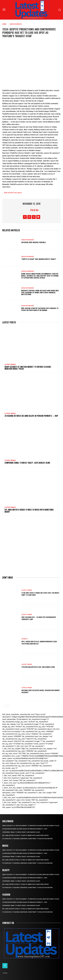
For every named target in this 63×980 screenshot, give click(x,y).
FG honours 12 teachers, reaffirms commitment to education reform (27, 839)
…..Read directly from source (12, 192)
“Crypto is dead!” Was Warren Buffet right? (39, 259)
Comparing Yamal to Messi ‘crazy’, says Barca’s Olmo (27, 463)
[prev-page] (4, 706)
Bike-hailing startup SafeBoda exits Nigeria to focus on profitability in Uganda (40, 309)
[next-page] (8, 706)
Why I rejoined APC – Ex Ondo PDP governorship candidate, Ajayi (39, 618)
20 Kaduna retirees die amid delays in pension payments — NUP (31, 416)
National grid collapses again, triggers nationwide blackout (41, 691)
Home (4, 24)
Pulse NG (34, 210)
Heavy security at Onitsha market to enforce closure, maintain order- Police (28, 368)
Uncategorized (16, 24)
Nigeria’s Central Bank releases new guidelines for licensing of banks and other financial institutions (40, 292)
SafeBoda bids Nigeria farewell (34, 242)
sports (25, 639)
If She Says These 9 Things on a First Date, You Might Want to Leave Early (40, 594)
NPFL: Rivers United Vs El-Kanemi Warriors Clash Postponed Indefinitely (39, 642)
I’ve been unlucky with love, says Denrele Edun (38, 667)
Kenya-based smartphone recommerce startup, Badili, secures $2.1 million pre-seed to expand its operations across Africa (40, 276)
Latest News (10, 364)
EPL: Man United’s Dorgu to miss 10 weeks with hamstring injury (29, 511)
